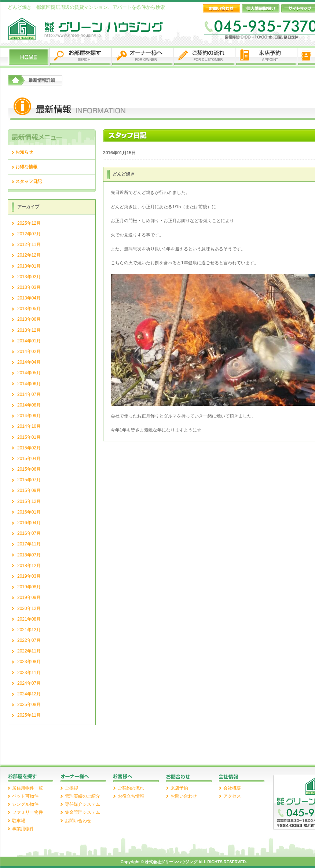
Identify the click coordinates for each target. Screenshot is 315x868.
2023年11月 (29, 673)
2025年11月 (29, 715)
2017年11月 (29, 544)
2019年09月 (29, 597)
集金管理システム (83, 812)
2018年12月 (29, 566)
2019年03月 (29, 576)
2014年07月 (29, 394)
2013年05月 (29, 309)
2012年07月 (29, 234)
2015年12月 (29, 501)
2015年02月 (29, 448)
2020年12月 (29, 608)
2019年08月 (29, 587)
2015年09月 (29, 490)
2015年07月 (29, 480)
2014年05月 (29, 373)
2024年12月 (29, 694)
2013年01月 (29, 266)
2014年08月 (29, 405)
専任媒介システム (83, 804)
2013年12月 (29, 330)
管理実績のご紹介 (83, 796)
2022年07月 (29, 640)
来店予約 (179, 788)
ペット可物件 (25, 796)
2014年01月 (29, 341)
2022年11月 (29, 651)
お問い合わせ (78, 821)
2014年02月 (29, 352)
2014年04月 (29, 362)
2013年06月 (29, 319)
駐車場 (19, 821)
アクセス (232, 796)
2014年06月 (29, 384)
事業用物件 (23, 829)
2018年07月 (29, 555)
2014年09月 (29, 416)
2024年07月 (29, 683)
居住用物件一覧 (28, 788)
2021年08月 (29, 619)
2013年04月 (29, 298)
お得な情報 (26, 167)
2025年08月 (29, 705)
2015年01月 (29, 437)
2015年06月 (29, 469)
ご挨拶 (72, 788)
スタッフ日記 (29, 181)
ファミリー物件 (28, 812)
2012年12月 (29, 255)
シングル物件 (25, 804)
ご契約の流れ (131, 788)
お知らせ (24, 152)
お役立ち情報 (131, 796)
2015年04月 (29, 459)
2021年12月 (29, 630)
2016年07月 (29, 533)
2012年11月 (29, 244)
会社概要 (232, 788)
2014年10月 (29, 426)
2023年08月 (29, 662)
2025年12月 (29, 223)
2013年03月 (29, 287)
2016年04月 (29, 523)
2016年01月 (29, 512)
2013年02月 (29, 277)
